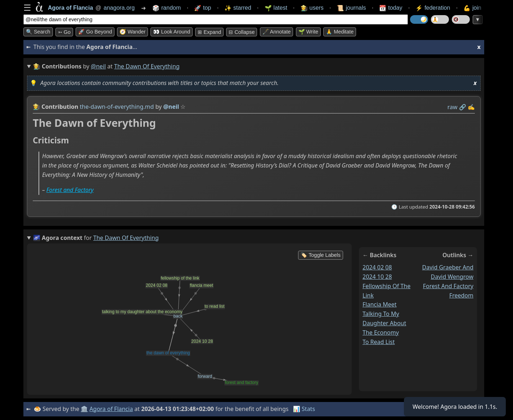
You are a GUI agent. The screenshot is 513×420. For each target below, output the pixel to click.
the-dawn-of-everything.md (117, 107)
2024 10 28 (377, 276)
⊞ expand (209, 32)
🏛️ (84, 409)
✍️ (471, 107)
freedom (461, 295)
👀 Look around (172, 32)
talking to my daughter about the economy (384, 323)
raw (453, 107)
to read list (379, 342)
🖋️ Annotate (277, 32)
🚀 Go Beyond (95, 32)
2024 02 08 (377, 267)
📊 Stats (304, 409)
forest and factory (448, 286)
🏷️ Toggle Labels (321, 255)
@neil (98, 66)
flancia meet (380, 304)
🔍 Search (38, 32)
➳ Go (64, 32)
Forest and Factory (70, 190)
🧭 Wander (132, 32)
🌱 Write (308, 32)
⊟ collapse (242, 32)
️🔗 (463, 107)
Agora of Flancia (111, 409)
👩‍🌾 (36, 107)
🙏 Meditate (340, 32)
